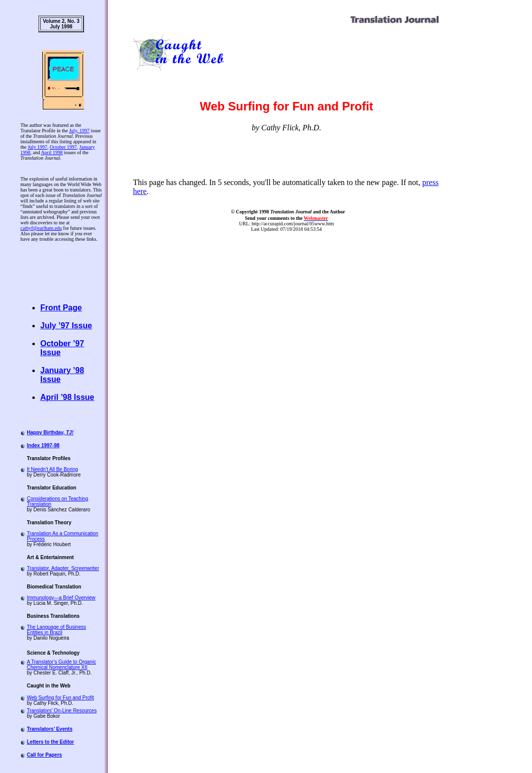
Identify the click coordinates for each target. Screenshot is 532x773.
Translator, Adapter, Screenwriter (63, 568)
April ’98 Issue (67, 397)
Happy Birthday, (50, 433)
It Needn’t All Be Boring (52, 469)
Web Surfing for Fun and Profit (60, 698)
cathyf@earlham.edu (41, 228)
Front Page (61, 308)
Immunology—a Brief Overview (61, 598)
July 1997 (38, 147)
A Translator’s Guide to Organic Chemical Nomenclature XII (61, 665)
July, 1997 (79, 131)
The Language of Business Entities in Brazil (56, 630)
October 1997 (63, 147)
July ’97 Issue (66, 326)
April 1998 (52, 152)
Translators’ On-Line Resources (62, 711)
